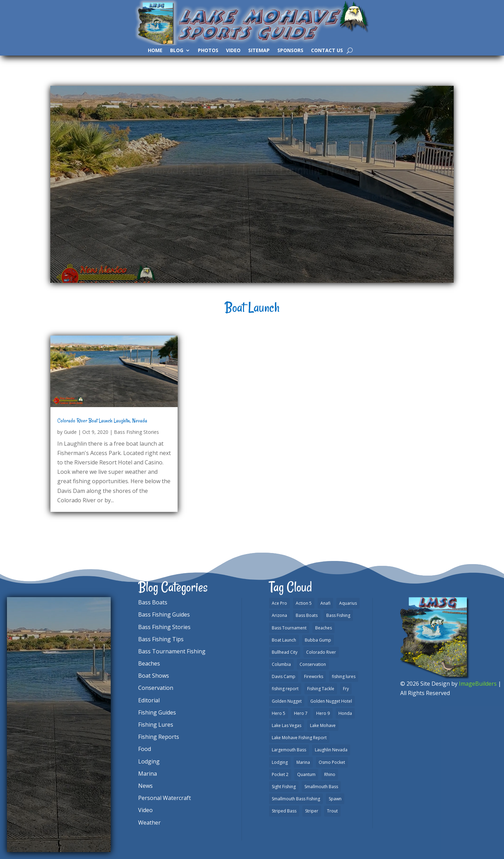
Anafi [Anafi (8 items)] (325, 603)
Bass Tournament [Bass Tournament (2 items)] (289, 628)
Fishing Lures (156, 725)
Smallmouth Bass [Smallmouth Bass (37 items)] (321, 787)
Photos (208, 51)
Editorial (149, 700)
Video (233, 51)
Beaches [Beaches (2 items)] (324, 628)
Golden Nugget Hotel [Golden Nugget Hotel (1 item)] (331, 701)
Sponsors (290, 51)
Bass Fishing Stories (136, 432)
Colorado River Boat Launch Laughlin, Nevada (102, 421)
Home (155, 51)
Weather (149, 823)
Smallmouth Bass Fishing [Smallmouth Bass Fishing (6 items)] (296, 799)
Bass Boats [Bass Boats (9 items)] (307, 615)
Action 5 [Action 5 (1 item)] (304, 603)
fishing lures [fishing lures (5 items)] (344, 676)
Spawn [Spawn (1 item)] (335, 799)
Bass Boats (153, 602)
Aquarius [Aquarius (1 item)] (348, 603)
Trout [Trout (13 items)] (332, 811)
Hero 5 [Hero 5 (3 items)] (279, 713)
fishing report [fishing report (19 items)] (285, 689)
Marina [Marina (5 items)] (303, 762)
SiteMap (259, 51)
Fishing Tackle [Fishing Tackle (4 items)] (321, 689)
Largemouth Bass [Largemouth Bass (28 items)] (289, 750)
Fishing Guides (157, 712)
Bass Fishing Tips (161, 639)
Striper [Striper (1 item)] (312, 811)
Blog (177, 51)
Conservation (156, 688)
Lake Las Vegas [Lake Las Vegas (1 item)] (287, 725)
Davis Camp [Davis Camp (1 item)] (284, 676)
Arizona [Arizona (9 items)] (279, 615)
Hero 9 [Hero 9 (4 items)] (323, 713)
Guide (70, 432)
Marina (148, 774)
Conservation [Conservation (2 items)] (313, 664)
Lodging (149, 761)
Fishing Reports (159, 737)
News (145, 786)
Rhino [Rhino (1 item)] (330, 774)
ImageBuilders (478, 684)
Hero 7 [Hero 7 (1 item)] (301, 713)
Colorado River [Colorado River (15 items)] (321, 652)
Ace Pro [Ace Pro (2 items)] (279, 603)
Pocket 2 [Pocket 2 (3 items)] (280, 774)
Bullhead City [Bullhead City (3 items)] (285, 652)
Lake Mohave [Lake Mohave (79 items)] (323, 725)
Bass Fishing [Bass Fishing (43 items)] (338, 615)
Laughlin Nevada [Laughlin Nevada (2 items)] (331, 750)
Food (145, 749)
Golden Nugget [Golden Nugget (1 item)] (287, 701)
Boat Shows (154, 676)
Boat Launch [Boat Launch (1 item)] (284, 640)
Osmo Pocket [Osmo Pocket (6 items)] (332, 762)
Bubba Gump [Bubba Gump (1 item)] (318, 640)
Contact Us (327, 51)
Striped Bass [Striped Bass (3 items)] (284, 811)
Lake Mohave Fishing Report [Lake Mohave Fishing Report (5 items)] (299, 738)
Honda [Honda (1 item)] (345, 713)
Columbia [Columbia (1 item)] (281, 664)
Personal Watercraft (165, 798)
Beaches (149, 663)
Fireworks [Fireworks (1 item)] (314, 676)
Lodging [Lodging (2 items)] (280, 762)
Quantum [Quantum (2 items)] (306, 774)
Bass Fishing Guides (164, 614)
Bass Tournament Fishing (172, 651)
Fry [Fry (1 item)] (346, 689)
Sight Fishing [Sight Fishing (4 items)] (284, 787)
